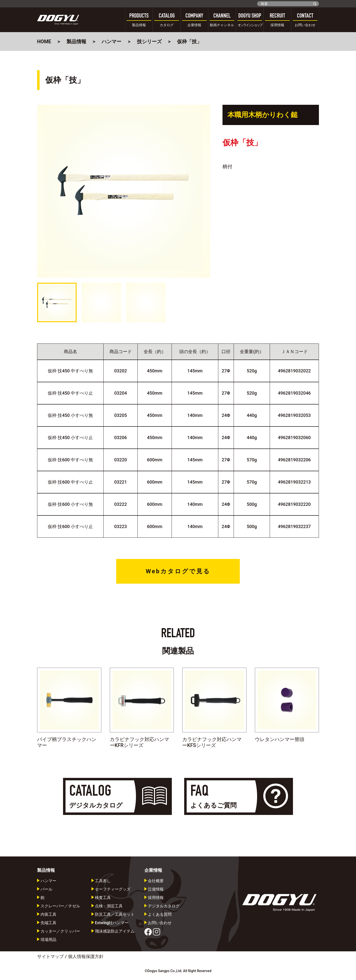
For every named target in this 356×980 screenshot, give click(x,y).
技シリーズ (149, 42)
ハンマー (111, 42)
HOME (44, 42)
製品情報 (76, 42)
